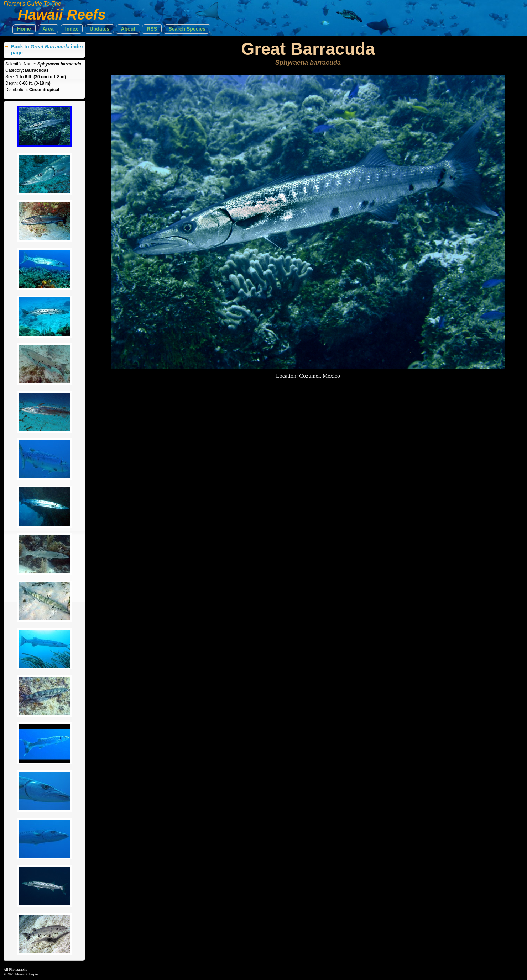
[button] (24, 29)
